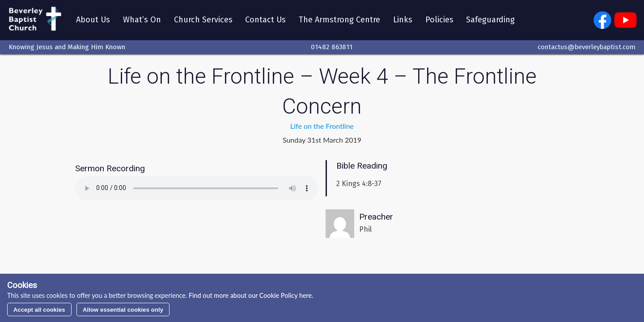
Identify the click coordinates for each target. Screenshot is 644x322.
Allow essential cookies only (123, 310)
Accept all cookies (39, 310)
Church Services (205, 21)
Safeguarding (493, 21)
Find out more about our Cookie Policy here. (250, 295)
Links (405, 21)
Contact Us (268, 21)
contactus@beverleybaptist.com (587, 49)
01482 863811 (332, 49)
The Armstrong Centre (342, 21)
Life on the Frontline (322, 128)
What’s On (144, 21)
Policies (441, 21)
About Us (95, 21)
